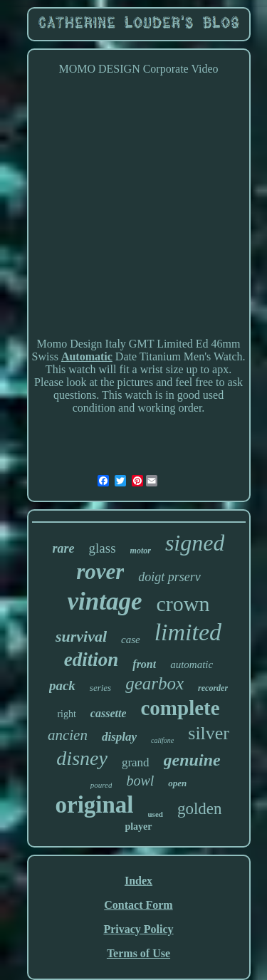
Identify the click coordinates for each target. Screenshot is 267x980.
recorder (213, 688)
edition (91, 660)
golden (200, 809)
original (94, 805)
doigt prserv (169, 577)
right (66, 714)
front (144, 664)
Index (138, 881)
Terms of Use (138, 953)
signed (195, 543)
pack (62, 686)
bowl (140, 781)
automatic (192, 664)
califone (162, 740)
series (100, 688)
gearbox (155, 683)
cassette (109, 713)
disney (82, 758)
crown (183, 604)
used (156, 814)
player (138, 827)
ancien (68, 735)
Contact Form (138, 905)
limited (188, 632)
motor (141, 551)
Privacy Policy (138, 929)
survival (81, 636)
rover (100, 572)
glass (103, 548)
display (119, 737)
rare (64, 548)
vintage (105, 601)
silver (209, 733)
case (131, 640)
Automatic (87, 356)
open (177, 783)
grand (136, 762)
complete (180, 708)
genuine (192, 760)
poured (101, 785)
